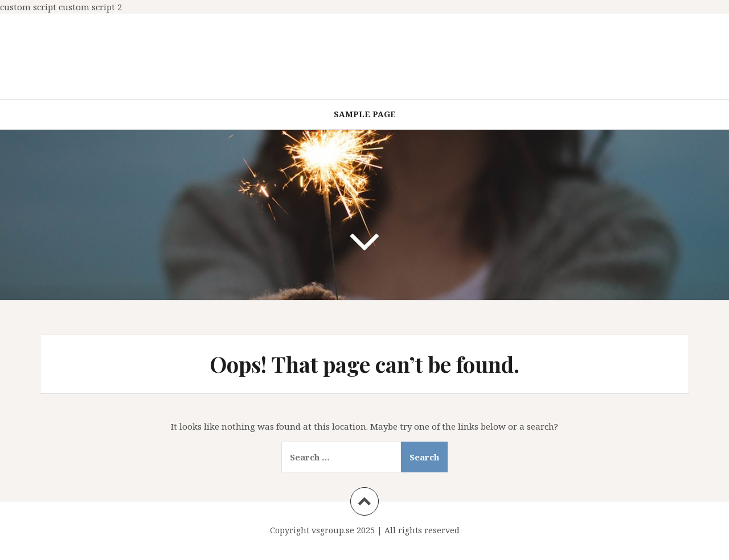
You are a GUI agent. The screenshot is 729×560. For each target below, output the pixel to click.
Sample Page (365, 114)
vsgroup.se (333, 530)
